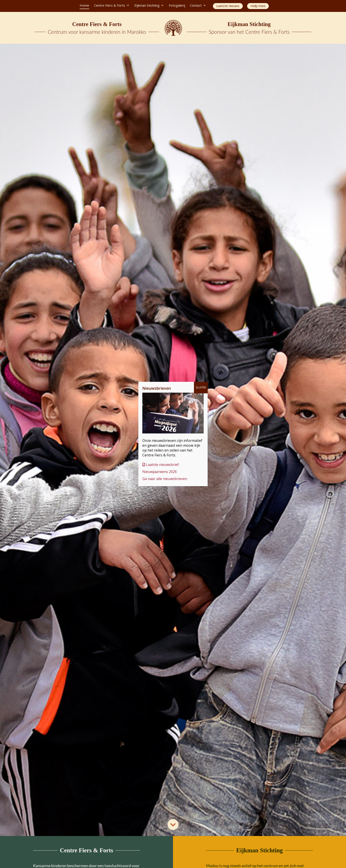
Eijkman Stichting (147, 6)
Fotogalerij (177, 6)
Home (84, 6)
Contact (196, 6)
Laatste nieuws (228, 6)
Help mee (258, 6)
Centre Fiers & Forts (110, 6)
